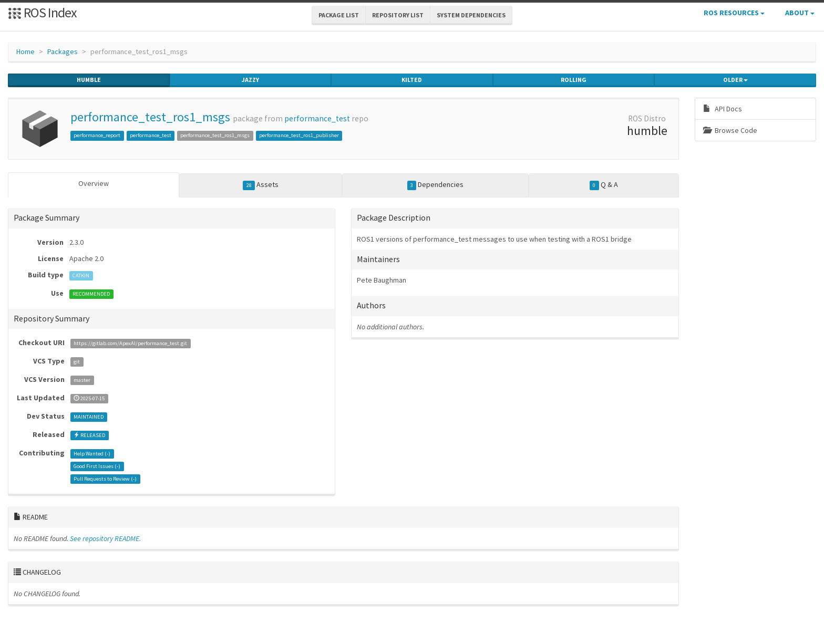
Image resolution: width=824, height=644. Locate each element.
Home (25, 51)
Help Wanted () (92, 454)
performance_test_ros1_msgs (150, 117)
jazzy (250, 80)
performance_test (317, 118)
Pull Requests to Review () (105, 479)
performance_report (97, 135)
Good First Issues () (97, 466)
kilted (412, 80)
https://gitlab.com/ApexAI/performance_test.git (130, 343)
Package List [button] (339, 15)
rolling (574, 80)
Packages (63, 51)
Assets (261, 185)
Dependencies (436, 185)
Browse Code (730, 130)
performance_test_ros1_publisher (299, 135)
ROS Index (42, 12)
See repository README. (105, 538)
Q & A (604, 185)
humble (89, 80)
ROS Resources (734, 13)
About (800, 13)
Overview (94, 183)
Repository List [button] (398, 15)
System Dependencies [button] (471, 15)
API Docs (723, 109)
